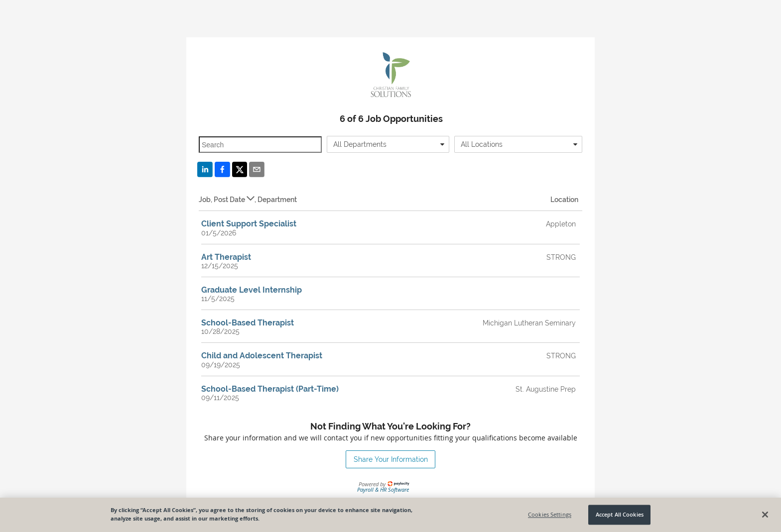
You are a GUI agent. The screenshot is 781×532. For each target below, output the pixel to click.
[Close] (765, 517)
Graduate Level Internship (252, 290)
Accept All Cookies (620, 517)
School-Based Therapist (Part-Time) (270, 389)
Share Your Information (391, 459)
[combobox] (388, 144)
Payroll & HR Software (383, 489)
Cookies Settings (550, 517)
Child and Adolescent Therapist (262, 356)
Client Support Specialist (249, 224)
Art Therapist (226, 257)
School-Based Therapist (248, 323)
